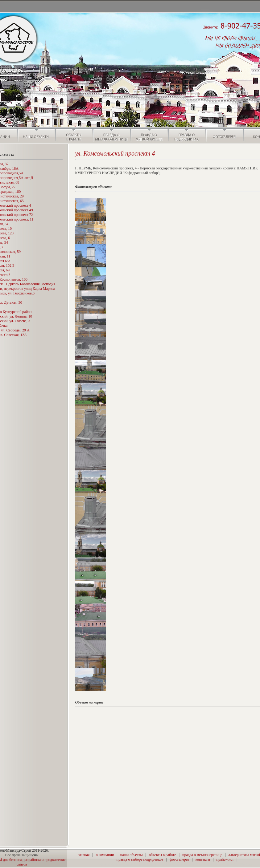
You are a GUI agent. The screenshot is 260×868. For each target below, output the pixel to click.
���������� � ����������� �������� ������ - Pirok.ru (176, 865)
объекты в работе (163, 855)
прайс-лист (225, 859)
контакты (203, 859)
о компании (105, 855)
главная (84, 855)
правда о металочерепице (202, 855)
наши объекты (132, 855)
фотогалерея (179, 859)
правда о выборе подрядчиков (140, 859)
